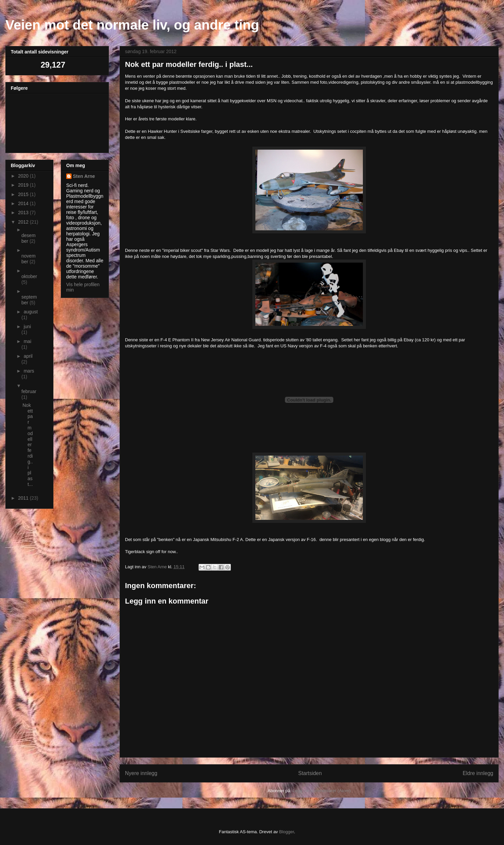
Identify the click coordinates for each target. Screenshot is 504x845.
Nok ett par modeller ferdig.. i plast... (28, 445)
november (29, 259)
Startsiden (310, 773)
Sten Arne (84, 176)
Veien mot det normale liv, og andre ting (132, 25)
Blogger (287, 832)
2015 (24, 194)
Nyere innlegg (141, 773)
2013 (24, 213)
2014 (24, 203)
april (28, 356)
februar (29, 391)
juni (27, 327)
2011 (24, 498)
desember (29, 238)
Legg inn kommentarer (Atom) (322, 791)
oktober (29, 276)
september (29, 300)
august (31, 312)
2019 (24, 185)
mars (29, 371)
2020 (24, 176)
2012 (24, 222)
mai (27, 341)
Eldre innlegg (478, 773)
